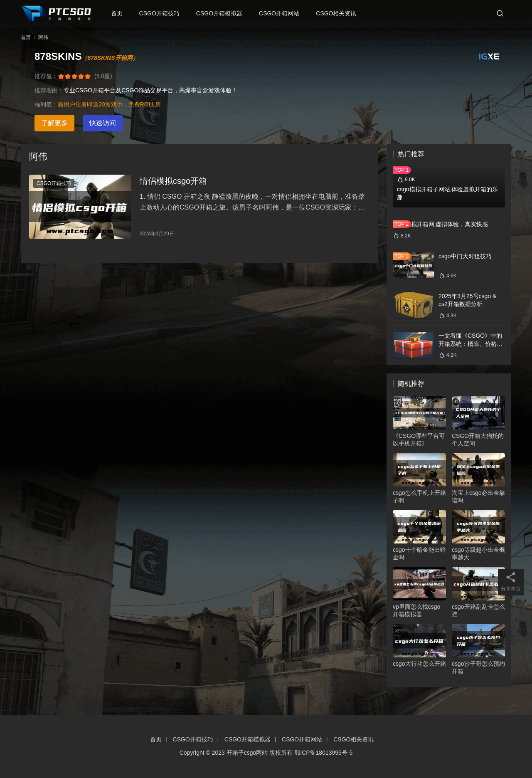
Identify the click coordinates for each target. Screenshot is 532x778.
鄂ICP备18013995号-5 (323, 753)
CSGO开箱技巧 (163, 13)
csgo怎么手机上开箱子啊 (419, 496)
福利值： (46, 104)
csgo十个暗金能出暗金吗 (419, 553)
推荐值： (46, 76)
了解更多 (54, 123)
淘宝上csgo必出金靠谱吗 (478, 496)
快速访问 (103, 123)
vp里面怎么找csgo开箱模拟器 (416, 610)
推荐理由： (49, 90)
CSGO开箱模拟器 (223, 13)
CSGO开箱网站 (283, 13)
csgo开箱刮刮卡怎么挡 (478, 610)
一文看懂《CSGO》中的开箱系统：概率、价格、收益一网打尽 (470, 344)
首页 (120, 13)
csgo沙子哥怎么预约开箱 (478, 667)
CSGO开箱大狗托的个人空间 (478, 440)
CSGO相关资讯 (340, 13)
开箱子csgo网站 (247, 753)
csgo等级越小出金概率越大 (478, 553)
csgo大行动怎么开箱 (419, 664)
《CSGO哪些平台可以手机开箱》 (419, 440)
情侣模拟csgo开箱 (173, 182)
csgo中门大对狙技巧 (465, 256)
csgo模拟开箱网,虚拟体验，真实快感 (440, 224)
